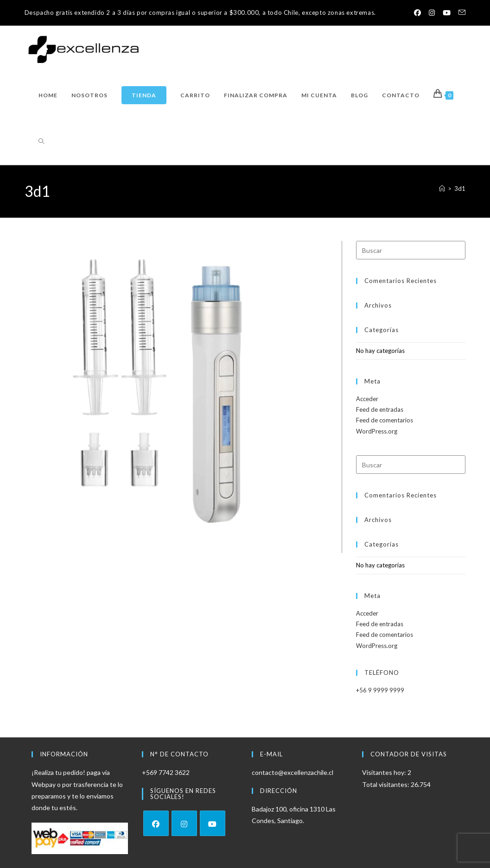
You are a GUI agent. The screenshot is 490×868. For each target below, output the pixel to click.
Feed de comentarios (385, 420)
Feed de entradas (380, 409)
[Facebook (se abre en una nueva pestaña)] (416, 13)
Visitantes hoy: (385, 772)
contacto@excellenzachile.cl (293, 772)
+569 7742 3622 (166, 772)
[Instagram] (184, 823)
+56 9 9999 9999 (380, 690)
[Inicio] (442, 189)
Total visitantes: (386, 784)
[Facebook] (156, 823)
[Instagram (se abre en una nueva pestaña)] (431, 13)
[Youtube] (213, 823)
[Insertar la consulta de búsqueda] (411, 250)
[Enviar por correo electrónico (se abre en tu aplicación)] (460, 13)
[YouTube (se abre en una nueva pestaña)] (446, 13)
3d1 (460, 189)
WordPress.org (377, 431)
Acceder (367, 399)
